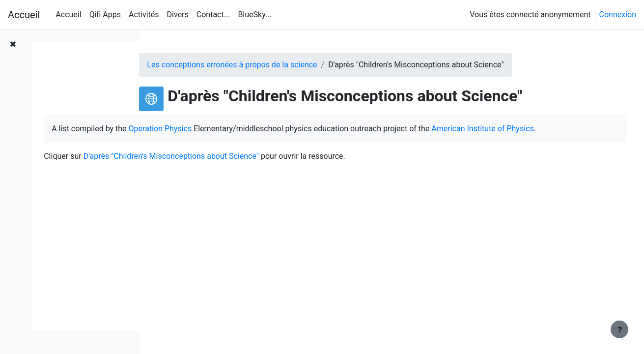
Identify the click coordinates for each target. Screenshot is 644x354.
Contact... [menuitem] (213, 15)
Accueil (24, 15)
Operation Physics (275, 129)
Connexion (618, 15)
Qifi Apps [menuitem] (105, 15)
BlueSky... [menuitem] (254, 15)
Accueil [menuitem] (68, 15)
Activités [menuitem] (144, 15)
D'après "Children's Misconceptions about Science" (286, 169)
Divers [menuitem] (178, 15)
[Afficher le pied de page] (619, 329)
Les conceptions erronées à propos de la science (280, 65)
